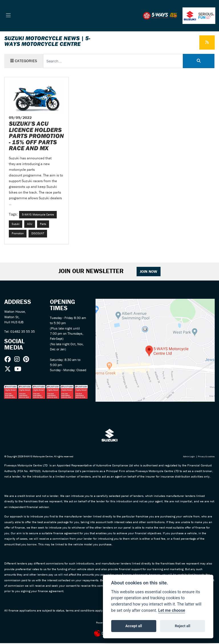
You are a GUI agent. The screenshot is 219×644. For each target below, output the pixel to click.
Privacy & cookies (205, 458)
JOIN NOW (149, 273)
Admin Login (186, 458)
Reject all (182, 626)
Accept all (134, 626)
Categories (24, 61)
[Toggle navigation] (9, 16)
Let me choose (172, 611)
